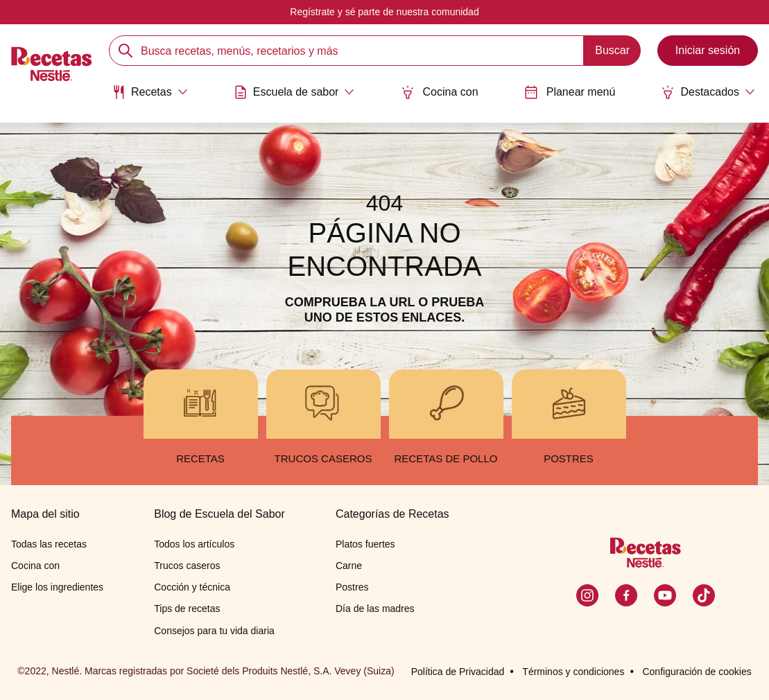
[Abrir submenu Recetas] (150, 92)
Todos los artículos (194, 544)
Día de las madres (375, 609)
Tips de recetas (187, 609)
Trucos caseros (187, 566)
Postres (352, 587)
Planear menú (570, 92)
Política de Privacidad (458, 672)
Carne (349, 566)
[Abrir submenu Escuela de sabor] (294, 92)
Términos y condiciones (573, 672)
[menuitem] (150, 97)
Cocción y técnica (192, 587)
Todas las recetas (49, 544)
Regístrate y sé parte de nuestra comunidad (384, 12)
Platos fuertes (365, 544)
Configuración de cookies (697, 672)
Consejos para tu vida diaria (214, 631)
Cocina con (440, 92)
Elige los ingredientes (57, 587)
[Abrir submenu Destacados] (708, 92)
